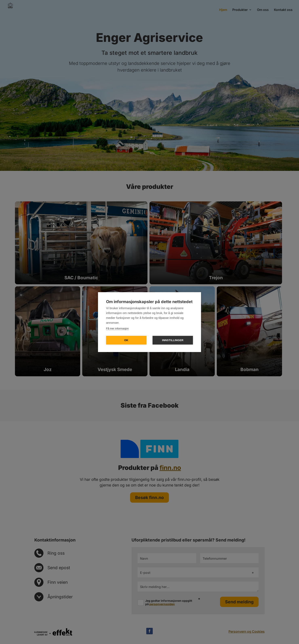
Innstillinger (173, 340)
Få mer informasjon (117, 328)
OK (126, 340)
